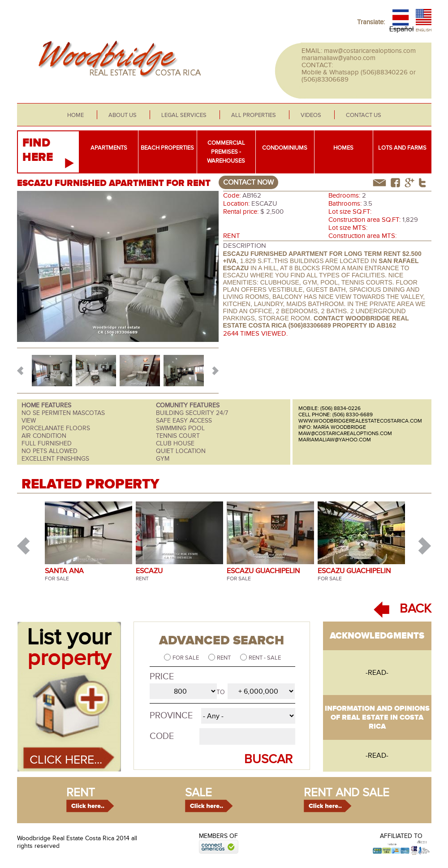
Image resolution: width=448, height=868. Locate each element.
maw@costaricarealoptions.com (370, 51)
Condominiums (285, 148)
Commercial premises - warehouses (226, 152)
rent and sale (347, 793)
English (424, 30)
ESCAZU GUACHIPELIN (263, 571)
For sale (186, 658)
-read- (377, 673)
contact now (248, 182)
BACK (416, 609)
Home (75, 115)
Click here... (66, 760)
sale (198, 793)
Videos (311, 115)
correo (379, 183)
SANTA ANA (64, 571)
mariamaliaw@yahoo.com (338, 58)
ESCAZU (149, 571)
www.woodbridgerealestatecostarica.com (360, 421)
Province (171, 716)
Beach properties (167, 148)
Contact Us (364, 115)
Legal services (184, 115)
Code (162, 736)
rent (81, 793)
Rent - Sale (265, 658)
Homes (343, 148)
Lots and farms (402, 148)
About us (123, 115)
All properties (254, 115)
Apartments (109, 148)
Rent (224, 658)
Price (162, 677)
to (221, 692)
